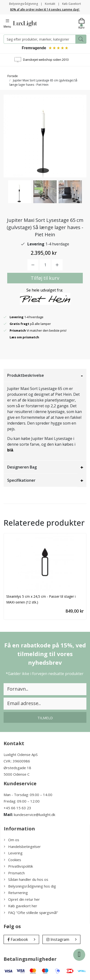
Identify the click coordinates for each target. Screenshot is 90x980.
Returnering (16, 893)
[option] (20, 192)
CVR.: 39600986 (17, 761)
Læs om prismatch (24, 337)
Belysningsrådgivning (24, 4)
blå (10, 450)
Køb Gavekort (72, 4)
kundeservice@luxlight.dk (35, 815)
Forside (13, 76)
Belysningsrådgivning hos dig (30, 886)
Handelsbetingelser (22, 846)
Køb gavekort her (21, 906)
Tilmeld (45, 718)
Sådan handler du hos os (26, 879)
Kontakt (50, 4)
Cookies (12, 860)
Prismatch (14, 873)
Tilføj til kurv (45, 278)
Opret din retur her (22, 899)
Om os (12, 840)
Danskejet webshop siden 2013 (46, 60)
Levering (13, 853)
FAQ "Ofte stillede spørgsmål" (31, 913)
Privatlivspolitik (18, 866)
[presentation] (75, 522)
